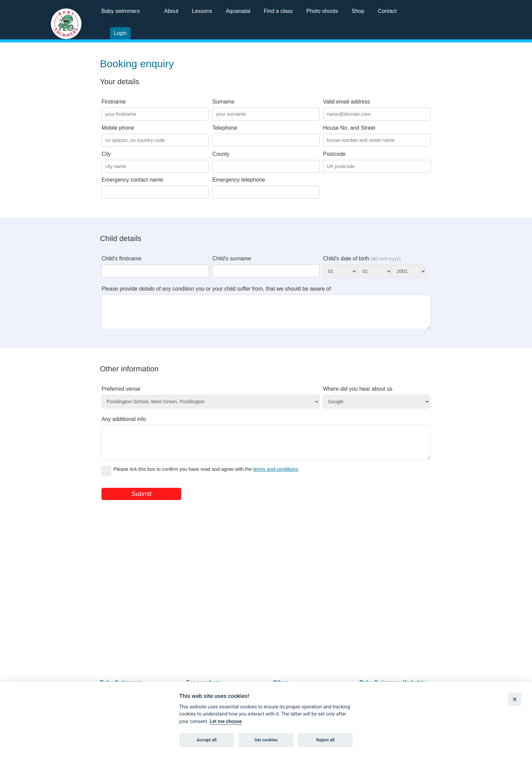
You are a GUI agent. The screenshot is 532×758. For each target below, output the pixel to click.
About (171, 11)
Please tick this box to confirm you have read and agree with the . (201, 480)
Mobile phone (118, 128)
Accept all (207, 740)
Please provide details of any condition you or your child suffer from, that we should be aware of (216, 289)
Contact (387, 11)
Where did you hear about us (357, 394)
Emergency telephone (239, 180)
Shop (358, 11)
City (106, 154)
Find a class (278, 11)
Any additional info (124, 424)
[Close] (515, 699)
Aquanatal (238, 11)
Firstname (113, 102)
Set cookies (266, 740)
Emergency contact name (132, 180)
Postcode (334, 154)
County (221, 154)
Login (120, 33)
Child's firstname (121, 258)
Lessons (202, 11)
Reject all (325, 740)
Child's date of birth (362, 258)
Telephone (225, 128)
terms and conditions (276, 479)
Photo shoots (322, 11)
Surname (223, 102)
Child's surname (232, 258)
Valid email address (346, 102)
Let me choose (226, 722)
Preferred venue (121, 394)
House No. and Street (349, 128)
